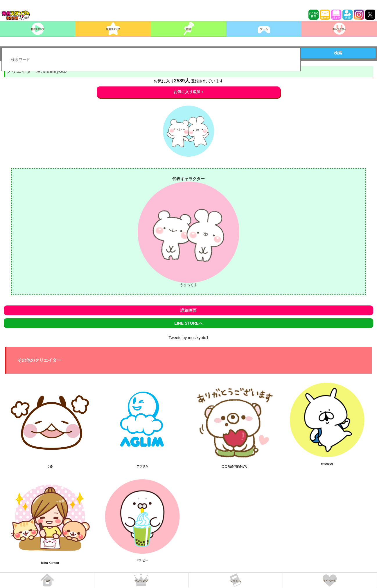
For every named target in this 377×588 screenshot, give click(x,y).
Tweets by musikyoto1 (188, 338)
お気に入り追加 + (189, 92)
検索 (338, 53)
